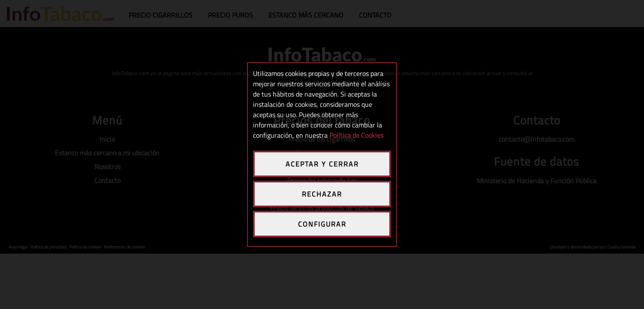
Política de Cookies (356, 135)
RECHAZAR (322, 194)
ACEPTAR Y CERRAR (322, 164)
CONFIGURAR (322, 224)
